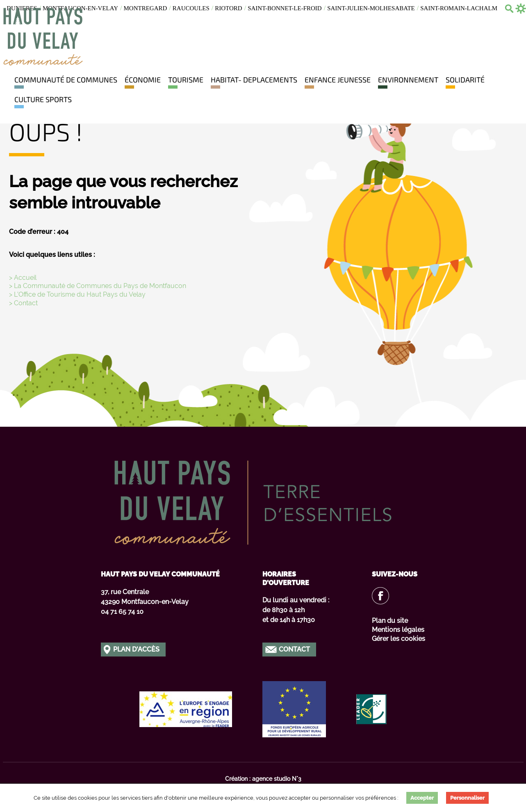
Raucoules (191, 8)
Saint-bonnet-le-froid (285, 8)
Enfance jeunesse (338, 80)
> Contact (23, 303)
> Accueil (23, 278)
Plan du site (390, 621)
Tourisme (186, 80)
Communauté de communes (66, 80)
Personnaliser (467, 798)
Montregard (146, 8)
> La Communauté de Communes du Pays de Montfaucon (98, 286)
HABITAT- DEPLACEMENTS (254, 80)
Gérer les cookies (398, 639)
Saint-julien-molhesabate (371, 8)
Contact (294, 649)
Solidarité (465, 80)
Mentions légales (398, 630)
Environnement (408, 80)
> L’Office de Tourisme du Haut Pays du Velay (77, 294)
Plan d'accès (136, 649)
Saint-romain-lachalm (459, 8)
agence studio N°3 (277, 779)
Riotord (228, 8)
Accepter (422, 798)
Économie (143, 80)
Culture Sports (43, 99)
